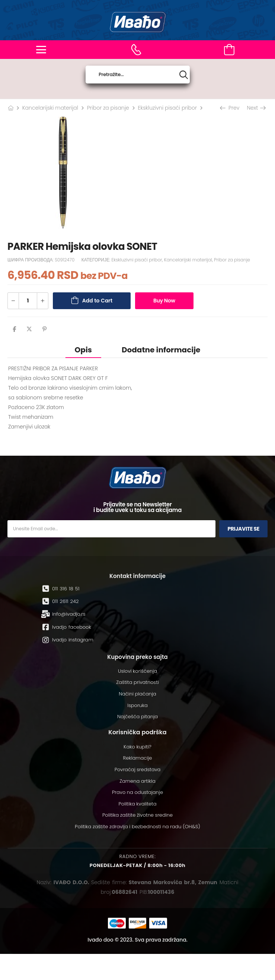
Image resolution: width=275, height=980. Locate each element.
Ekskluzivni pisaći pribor (167, 108)
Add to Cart (97, 301)
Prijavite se (243, 529)
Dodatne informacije (161, 350)
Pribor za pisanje (108, 108)
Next (256, 108)
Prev (230, 108)
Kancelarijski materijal (50, 108)
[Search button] (184, 75)
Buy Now (164, 301)
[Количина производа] (28, 301)
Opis (83, 350)
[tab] (83, 350)
